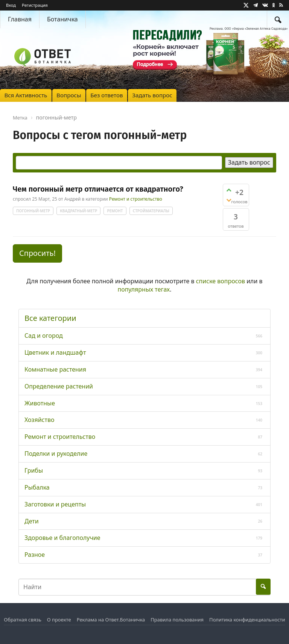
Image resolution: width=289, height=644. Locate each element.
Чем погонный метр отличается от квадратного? (98, 189)
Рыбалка (37, 487)
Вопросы (69, 95)
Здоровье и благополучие (62, 538)
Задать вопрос (152, 95)
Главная (20, 19)
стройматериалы (151, 211)
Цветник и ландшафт (55, 352)
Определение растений (59, 386)
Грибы (34, 470)
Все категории (50, 318)
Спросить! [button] (37, 253)
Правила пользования (177, 620)
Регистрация (35, 5)
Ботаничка (62, 19)
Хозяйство (39, 420)
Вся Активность (26, 95)
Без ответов (106, 95)
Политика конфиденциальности (247, 620)
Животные (40, 403)
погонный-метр (33, 211)
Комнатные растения (55, 369)
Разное (35, 555)
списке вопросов (221, 281)
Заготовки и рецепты (55, 504)
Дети (32, 521)
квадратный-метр (78, 211)
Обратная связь (22, 620)
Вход (11, 5)
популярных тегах (144, 289)
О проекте (59, 620)
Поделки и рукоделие (56, 454)
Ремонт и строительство (136, 199)
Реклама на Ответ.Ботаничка (111, 620)
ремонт (115, 211)
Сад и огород (44, 336)
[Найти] (278, 19)
